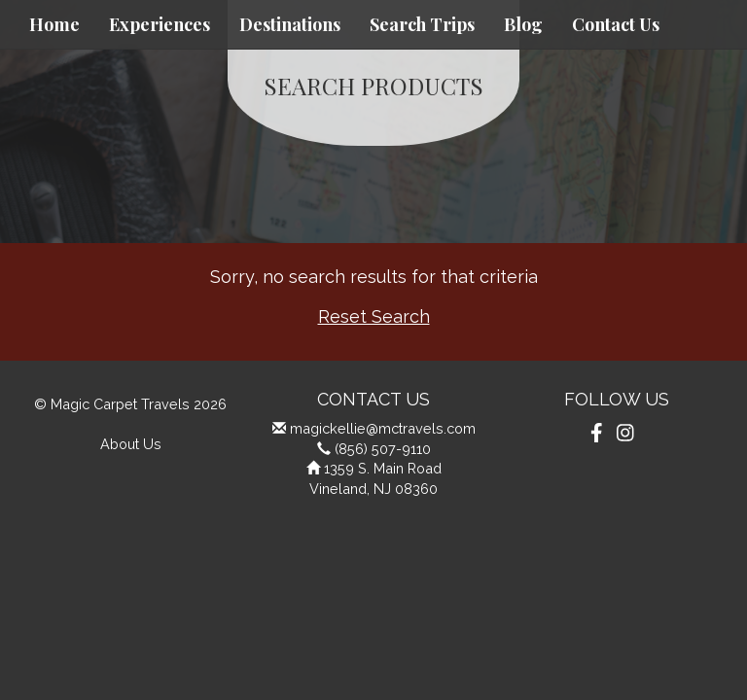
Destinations (290, 24)
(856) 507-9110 (383, 449)
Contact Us (616, 24)
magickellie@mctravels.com (383, 428)
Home (54, 24)
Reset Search (374, 316)
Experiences (160, 24)
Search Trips (422, 24)
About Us (131, 444)
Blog (523, 24)
